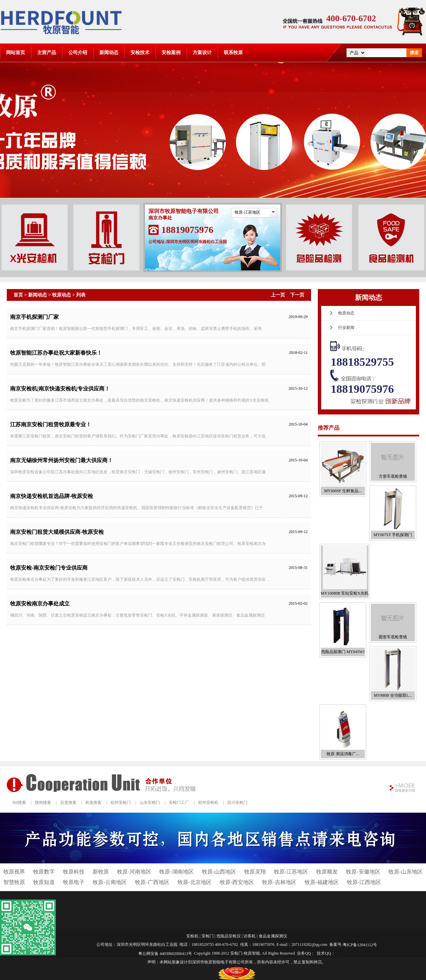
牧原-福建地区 (322, 882)
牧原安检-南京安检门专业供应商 (49, 568)
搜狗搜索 (43, 803)
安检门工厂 (179, 803)
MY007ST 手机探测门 (393, 535)
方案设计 (202, 53)
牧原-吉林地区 (279, 882)
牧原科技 (74, 872)
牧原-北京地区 (195, 882)
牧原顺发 (327, 872)
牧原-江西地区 (364, 882)
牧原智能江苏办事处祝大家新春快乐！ (56, 353)
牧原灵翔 (255, 872)
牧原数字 (44, 872)
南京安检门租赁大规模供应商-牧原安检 (57, 532)
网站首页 (16, 53)
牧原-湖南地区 (176, 872)
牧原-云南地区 (110, 882)
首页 (18, 295)
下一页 (297, 295)
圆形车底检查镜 (393, 637)
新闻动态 (109, 53)
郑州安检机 (208, 803)
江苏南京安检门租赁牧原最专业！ (51, 424)
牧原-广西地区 (152, 882)
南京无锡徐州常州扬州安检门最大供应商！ (62, 460)
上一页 (278, 295)
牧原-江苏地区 (247, 212)
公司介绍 (78, 53)
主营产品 (47, 53)
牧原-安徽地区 (363, 872)
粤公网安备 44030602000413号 (165, 954)
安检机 (192, 936)
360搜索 (19, 803)
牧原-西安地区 (237, 882)
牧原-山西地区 (219, 872)
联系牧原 (233, 53)
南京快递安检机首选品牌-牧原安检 (52, 496)
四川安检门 (237, 803)
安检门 (208, 936)
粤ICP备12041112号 (360, 945)
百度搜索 (68, 803)
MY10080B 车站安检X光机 (345, 593)
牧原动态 (62, 295)
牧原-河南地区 (134, 872)
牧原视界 (14, 872)
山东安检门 (150, 803)
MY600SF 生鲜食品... (343, 491)
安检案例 (171, 53)
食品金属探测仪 (273, 936)
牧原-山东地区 (406, 872)
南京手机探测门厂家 (34, 317)
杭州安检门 (121, 803)
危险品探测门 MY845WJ (343, 652)
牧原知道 (44, 882)
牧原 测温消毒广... (343, 754)
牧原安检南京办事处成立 (40, 604)
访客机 (250, 936)
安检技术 (140, 53)
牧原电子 (74, 882)
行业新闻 (346, 328)
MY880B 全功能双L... (393, 695)
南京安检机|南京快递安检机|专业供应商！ (60, 389)
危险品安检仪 (229, 936)
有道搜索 (93, 803)
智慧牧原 (14, 882)
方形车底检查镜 (393, 476)
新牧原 (101, 872)
